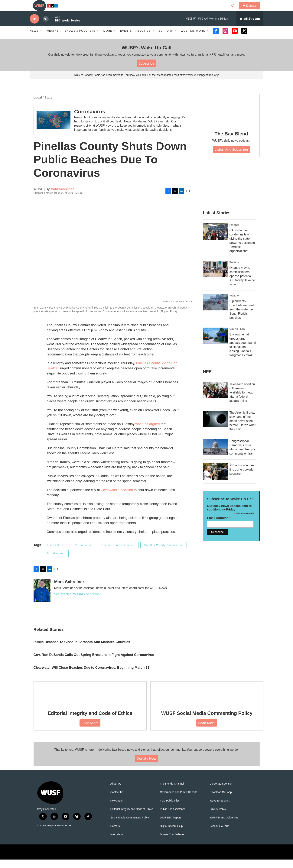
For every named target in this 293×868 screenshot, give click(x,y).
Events (126, 39)
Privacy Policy (218, 818)
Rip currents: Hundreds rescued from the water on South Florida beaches (242, 318)
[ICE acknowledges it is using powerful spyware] (215, 480)
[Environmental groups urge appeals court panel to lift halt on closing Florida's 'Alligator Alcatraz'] (215, 344)
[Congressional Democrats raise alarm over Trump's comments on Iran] (215, 456)
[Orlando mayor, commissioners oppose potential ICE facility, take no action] (215, 277)
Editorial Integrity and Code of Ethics (90, 722)
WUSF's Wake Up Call (146, 56)
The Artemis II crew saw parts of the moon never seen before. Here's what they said (243, 429)
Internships (117, 843)
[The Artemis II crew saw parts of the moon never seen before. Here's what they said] (215, 427)
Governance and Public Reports (179, 801)
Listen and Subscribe (231, 158)
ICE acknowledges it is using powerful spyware (242, 478)
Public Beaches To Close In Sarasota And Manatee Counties (82, 650)
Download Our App (221, 801)
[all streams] (250, 27)
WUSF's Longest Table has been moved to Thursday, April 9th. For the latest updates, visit (127, 83)
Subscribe (146, 72)
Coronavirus (90, 120)
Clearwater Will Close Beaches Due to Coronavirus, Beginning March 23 (91, 676)
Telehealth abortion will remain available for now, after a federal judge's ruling (242, 401)
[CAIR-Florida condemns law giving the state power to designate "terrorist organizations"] (215, 240)
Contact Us (117, 801)
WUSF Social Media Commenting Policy (207, 722)
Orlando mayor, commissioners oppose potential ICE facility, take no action (242, 285)
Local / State (43, 106)
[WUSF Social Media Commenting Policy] (207, 702)
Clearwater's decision (117, 498)
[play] (34, 27)
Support (166, 39)
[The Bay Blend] (231, 118)
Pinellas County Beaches (118, 554)
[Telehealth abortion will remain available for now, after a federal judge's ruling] (215, 399)
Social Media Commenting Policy (130, 826)
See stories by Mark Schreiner (78, 602)
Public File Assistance (173, 818)
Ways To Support (220, 809)
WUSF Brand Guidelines (224, 826)
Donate (254, 10)
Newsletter (117, 809)
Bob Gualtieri (56, 562)
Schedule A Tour (219, 835)
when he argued (148, 432)
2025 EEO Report (170, 826)
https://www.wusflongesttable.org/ (199, 83)
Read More (90, 731)
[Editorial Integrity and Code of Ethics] (90, 702)
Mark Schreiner (62, 198)
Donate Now (146, 767)
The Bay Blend (231, 142)
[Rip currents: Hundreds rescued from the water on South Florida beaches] (215, 311)
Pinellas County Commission (164, 554)
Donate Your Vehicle (172, 843)
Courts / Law (237, 337)
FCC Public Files (170, 809)
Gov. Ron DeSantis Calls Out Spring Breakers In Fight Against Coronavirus (94, 663)
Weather (54, 39)
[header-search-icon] (235, 10)
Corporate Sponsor (221, 792)
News (34, 39)
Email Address (219, 526)
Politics (234, 233)
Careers (115, 835)
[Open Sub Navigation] (41, 39)
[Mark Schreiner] (42, 599)
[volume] (46, 27)
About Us (116, 792)
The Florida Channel (172, 792)
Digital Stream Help (171, 835)
